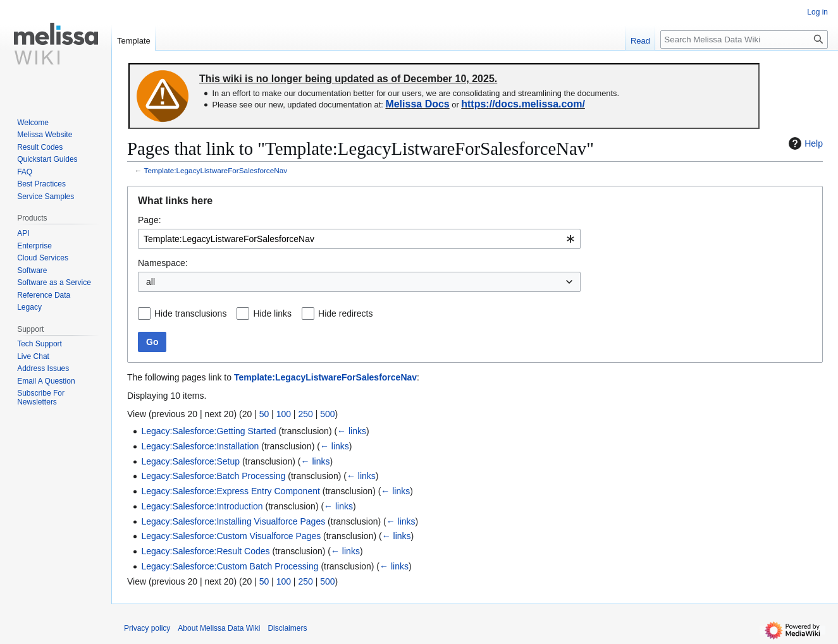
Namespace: (163, 263)
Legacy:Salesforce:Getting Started (208, 431)
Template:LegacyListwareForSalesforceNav (216, 170)
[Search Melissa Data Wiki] (744, 39)
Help (804, 143)
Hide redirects (345, 313)
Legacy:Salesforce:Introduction (202, 506)
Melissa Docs (417, 104)
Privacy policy (147, 628)
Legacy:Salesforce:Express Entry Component (230, 491)
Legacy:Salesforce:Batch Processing (213, 476)
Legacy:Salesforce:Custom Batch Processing (230, 566)
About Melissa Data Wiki (219, 628)
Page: (150, 220)
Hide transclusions (190, 313)
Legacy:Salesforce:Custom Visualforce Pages (231, 536)
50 (264, 414)
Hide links (272, 313)
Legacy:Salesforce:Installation (200, 446)
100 (284, 414)
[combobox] (359, 239)
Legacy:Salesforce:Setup (190, 461)
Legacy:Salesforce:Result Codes (205, 551)
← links (352, 431)
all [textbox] (151, 282)
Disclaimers (287, 628)
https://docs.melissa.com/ (523, 104)
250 (305, 414)
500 (327, 414)
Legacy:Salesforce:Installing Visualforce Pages (233, 521)
